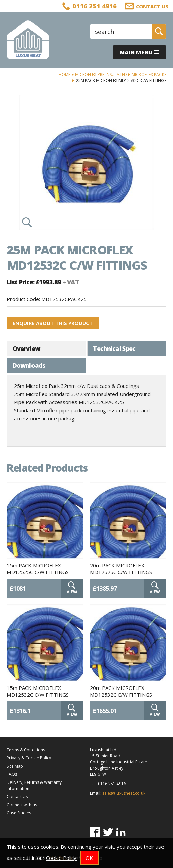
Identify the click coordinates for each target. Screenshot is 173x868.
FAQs (12, 774)
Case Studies (19, 813)
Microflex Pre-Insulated (101, 74)
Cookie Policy (61, 858)
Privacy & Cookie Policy (29, 758)
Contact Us (17, 797)
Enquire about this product (53, 323)
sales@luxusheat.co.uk (124, 793)
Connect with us (22, 805)
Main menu (139, 52)
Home (64, 74)
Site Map (15, 766)
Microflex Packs (149, 74)
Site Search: (90, 25)
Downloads (29, 365)
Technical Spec (114, 348)
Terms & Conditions (26, 750)
